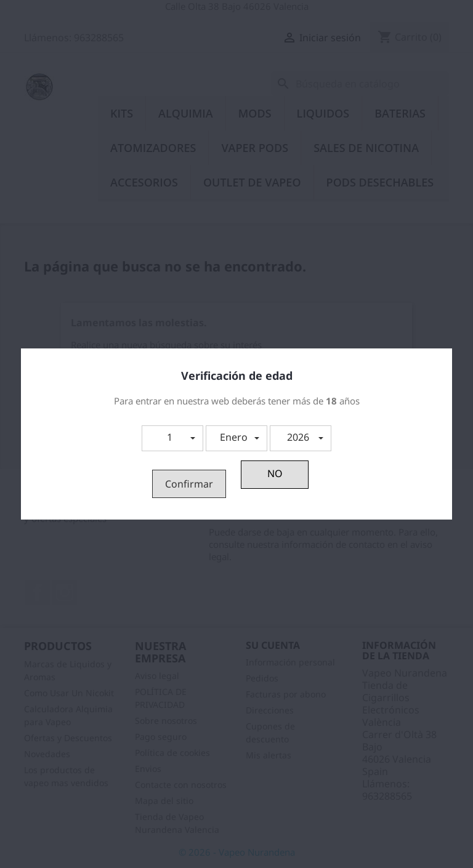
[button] (172, 438)
